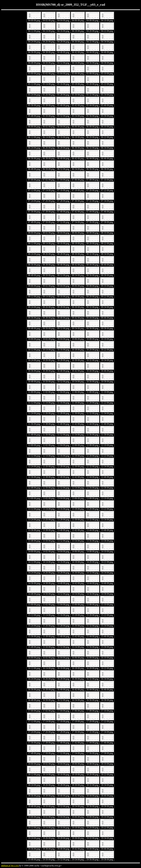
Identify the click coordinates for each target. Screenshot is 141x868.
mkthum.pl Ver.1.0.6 (10, 866)
